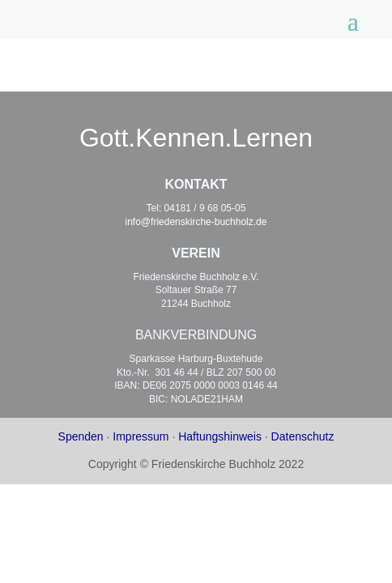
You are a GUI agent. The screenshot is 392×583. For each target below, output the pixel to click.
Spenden (81, 436)
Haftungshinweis (220, 436)
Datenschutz (303, 436)
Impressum (141, 436)
